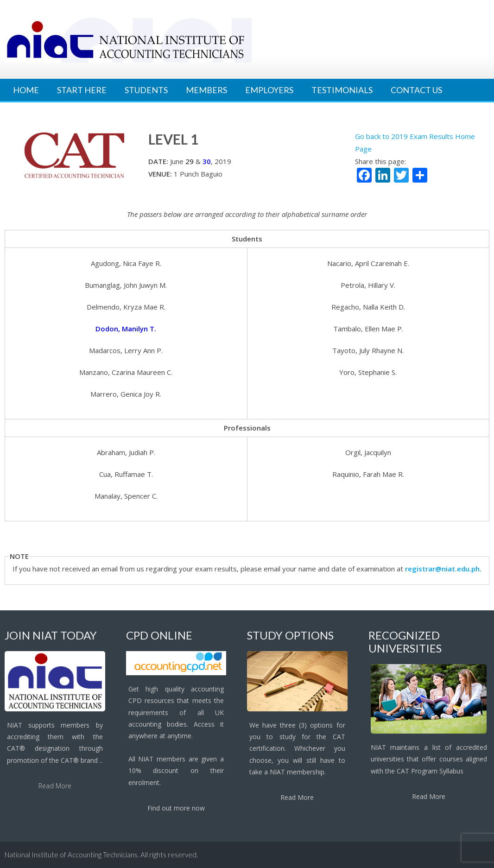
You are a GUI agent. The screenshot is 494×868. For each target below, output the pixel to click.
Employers (269, 90)
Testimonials (342, 90)
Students (146, 90)
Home (26, 90)
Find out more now (176, 808)
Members (206, 90)
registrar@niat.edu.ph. (443, 569)
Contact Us (416, 90)
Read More (55, 786)
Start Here (82, 90)
